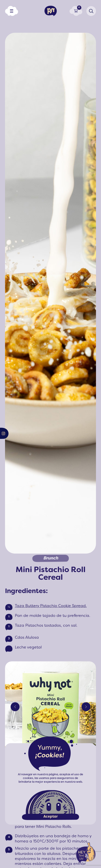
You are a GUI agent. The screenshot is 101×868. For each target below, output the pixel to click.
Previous (15, 707)
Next (86, 707)
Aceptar (50, 817)
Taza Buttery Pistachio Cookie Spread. (51, 606)
